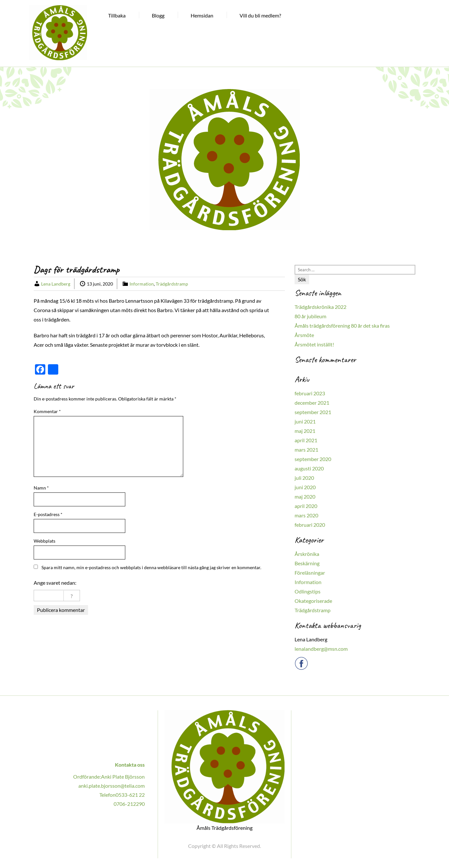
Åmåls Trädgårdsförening (224, 828)
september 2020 (313, 459)
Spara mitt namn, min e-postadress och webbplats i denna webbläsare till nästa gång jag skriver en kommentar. (151, 567)
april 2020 (306, 506)
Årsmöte (304, 335)
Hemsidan (202, 15)
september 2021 (313, 412)
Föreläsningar (310, 573)
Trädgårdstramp (172, 284)
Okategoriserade (313, 601)
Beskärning (307, 563)
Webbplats (45, 541)
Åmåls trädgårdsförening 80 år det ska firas (342, 326)
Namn (41, 488)
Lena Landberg (56, 284)
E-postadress (48, 514)
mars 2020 (306, 515)
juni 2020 (305, 487)
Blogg (158, 15)
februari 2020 (310, 525)
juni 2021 (305, 421)
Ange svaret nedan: (55, 583)
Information (142, 284)
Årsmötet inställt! (314, 344)
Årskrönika (307, 554)
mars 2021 (306, 450)
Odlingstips (308, 591)
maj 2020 (305, 496)
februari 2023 (310, 393)
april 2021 (306, 440)
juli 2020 (304, 478)
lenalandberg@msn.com (321, 649)
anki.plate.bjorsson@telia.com (112, 786)
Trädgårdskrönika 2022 (320, 307)
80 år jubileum (310, 316)
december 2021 (312, 403)
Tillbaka (117, 15)
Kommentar (47, 411)
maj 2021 (305, 431)
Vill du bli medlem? (260, 15)
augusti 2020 (309, 468)
